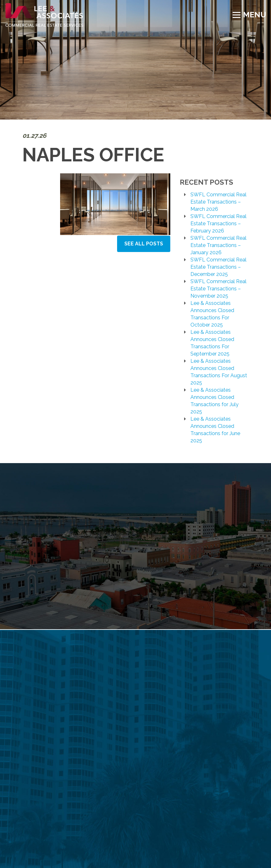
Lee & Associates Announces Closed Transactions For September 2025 (212, 343)
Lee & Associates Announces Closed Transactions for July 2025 (215, 401)
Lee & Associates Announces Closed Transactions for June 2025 (215, 430)
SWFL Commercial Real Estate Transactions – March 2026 (218, 202)
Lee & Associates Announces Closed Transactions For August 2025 (219, 372)
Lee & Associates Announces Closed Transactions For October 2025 (212, 314)
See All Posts (144, 244)
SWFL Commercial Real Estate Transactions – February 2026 (218, 224)
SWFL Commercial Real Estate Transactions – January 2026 (218, 245)
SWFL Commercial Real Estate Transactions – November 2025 (218, 289)
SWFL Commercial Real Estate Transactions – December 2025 (218, 267)
